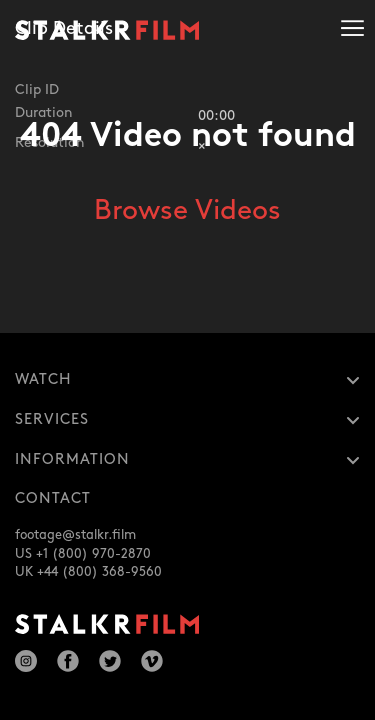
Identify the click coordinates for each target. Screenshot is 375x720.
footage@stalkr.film (75, 535)
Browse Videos (187, 211)
